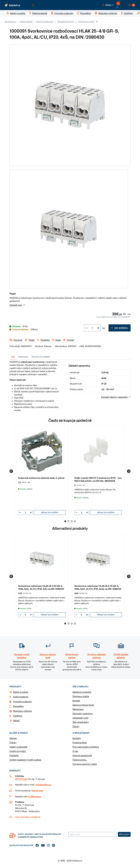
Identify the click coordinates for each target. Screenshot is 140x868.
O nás (75, 751)
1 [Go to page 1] (65, 521)
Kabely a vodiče (21, 692)
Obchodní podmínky (83, 713)
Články (76, 726)
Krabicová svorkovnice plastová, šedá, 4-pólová (41, 478)
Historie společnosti (82, 755)
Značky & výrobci (18, 751)
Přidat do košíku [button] (50, 512)
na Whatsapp (35, 796)
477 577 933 (21, 779)
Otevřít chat (37, 791)
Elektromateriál (26, 21)
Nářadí (16, 720)
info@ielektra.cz (43, 785)
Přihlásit (124, 834)
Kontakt (76, 701)
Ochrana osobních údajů (85, 764)
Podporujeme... (80, 760)
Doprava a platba (81, 696)
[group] (42, 471)
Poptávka (14, 755)
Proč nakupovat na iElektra (86, 747)
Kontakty (77, 738)
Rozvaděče (18, 706)
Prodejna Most (80, 742)
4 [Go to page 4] (75, 521)
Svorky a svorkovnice (45, 21)
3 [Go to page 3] (72, 521)
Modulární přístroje (22, 711)
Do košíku (120, 328)
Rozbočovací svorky (86, 21)
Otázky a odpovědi (18, 747)
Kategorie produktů (82, 692)
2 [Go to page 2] (68, 521)
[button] (108, 5)
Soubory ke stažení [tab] (41, 357)
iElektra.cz (12, 22)
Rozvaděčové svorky (66, 21)
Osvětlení (18, 716)
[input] (25, 513)
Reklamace (78, 709)
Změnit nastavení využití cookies (25, 760)
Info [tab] (13, 357)
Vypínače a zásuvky (22, 701)
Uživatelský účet (80, 718)
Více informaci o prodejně (28, 817)
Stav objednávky (80, 722)
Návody (13, 738)
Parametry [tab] (23, 357)
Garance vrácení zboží (83, 705)
